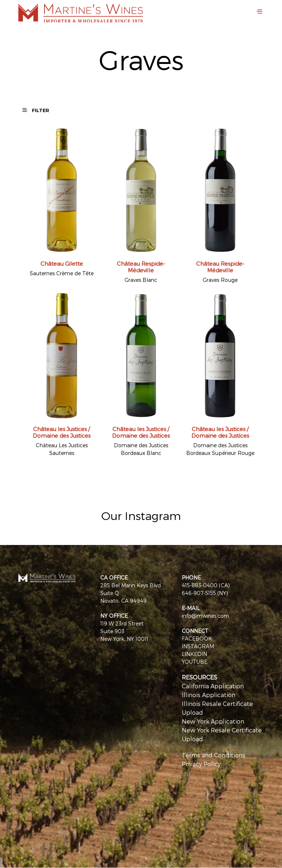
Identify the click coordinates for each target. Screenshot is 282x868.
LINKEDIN (194, 654)
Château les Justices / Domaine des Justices (62, 432)
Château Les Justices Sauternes (62, 449)
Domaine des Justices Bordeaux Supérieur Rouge (220, 449)
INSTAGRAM (198, 646)
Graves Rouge (220, 280)
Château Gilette (62, 263)
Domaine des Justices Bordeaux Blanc (141, 449)
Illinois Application (209, 695)
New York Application (213, 721)
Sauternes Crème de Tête (62, 273)
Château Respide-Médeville (141, 267)
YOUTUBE (195, 662)
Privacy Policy (201, 764)
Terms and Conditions (214, 755)
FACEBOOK (197, 639)
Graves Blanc (141, 280)
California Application (213, 686)
